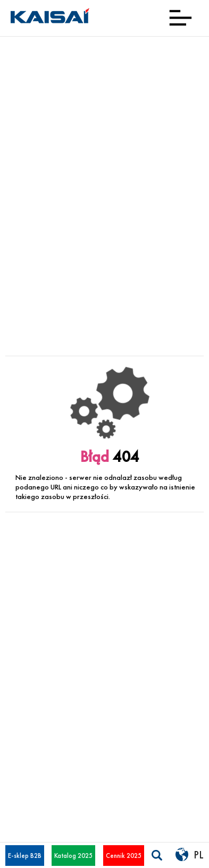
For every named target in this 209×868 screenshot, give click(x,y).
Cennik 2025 (124, 856)
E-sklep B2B (25, 856)
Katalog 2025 (73, 856)
